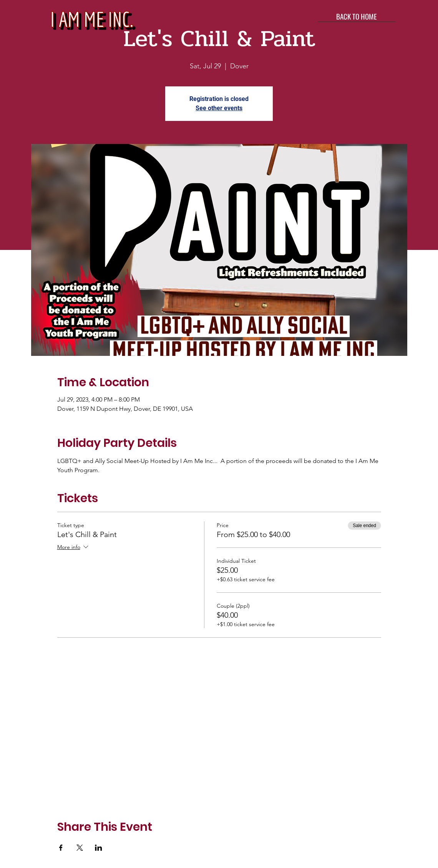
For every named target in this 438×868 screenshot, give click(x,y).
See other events (219, 108)
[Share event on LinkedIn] (99, 848)
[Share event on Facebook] (61, 848)
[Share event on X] (80, 848)
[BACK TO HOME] (357, 16)
